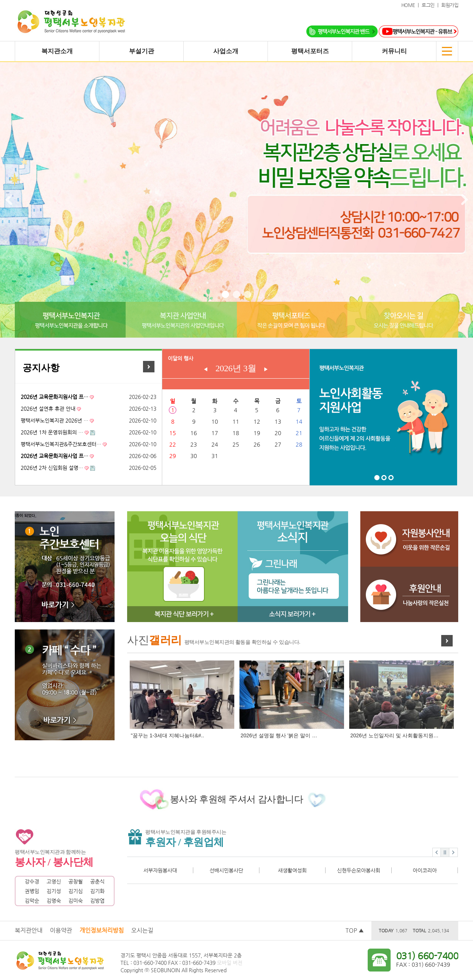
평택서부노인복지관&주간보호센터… (61, 444)
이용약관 (61, 930)
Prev (10, 200)
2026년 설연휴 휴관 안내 (48, 409)
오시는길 (142, 930)
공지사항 (41, 368)
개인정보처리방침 (102, 930)
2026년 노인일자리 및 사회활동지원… (394, 735)
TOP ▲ (355, 930)
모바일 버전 (230, 963)
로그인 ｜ (431, 5)
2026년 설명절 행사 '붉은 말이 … (279, 735)
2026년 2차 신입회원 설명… (52, 468)
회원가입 (450, 5)
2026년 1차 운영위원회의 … (52, 432)
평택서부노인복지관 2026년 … (55, 420)
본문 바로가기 (0, 0)
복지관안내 (29, 930)
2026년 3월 (236, 368)
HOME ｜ (412, 5)
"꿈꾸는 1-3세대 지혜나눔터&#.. (167, 735)
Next (463, 200)
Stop (445, 852)
